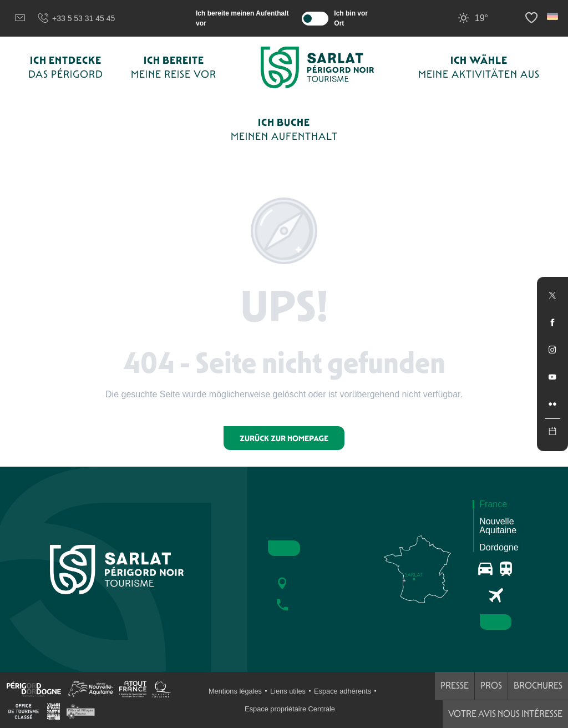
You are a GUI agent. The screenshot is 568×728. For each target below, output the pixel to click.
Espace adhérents (343, 691)
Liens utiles (288, 691)
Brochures (538, 686)
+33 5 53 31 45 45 (76, 18)
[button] (553, 16)
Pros (491, 686)
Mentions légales (235, 691)
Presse (455, 686)
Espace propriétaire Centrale (290, 709)
